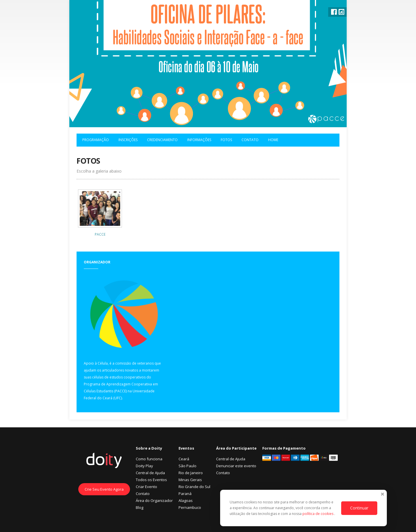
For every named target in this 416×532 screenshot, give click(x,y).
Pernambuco (190, 507)
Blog (140, 507)
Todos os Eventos (151, 480)
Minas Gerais (190, 480)
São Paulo (187, 466)
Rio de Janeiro (191, 473)
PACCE (100, 234)
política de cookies (318, 514)
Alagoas (186, 500)
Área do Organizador (154, 500)
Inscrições (128, 140)
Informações (199, 140)
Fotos (226, 140)
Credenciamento (162, 140)
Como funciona (149, 459)
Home (273, 140)
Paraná (185, 494)
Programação (96, 140)
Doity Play (144, 466)
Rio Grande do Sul (194, 487)
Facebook (334, 12)
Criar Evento (146, 487)
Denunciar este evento (236, 466)
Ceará (184, 459)
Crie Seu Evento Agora (104, 489)
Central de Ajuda (150, 473)
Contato (250, 140)
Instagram (341, 12)
